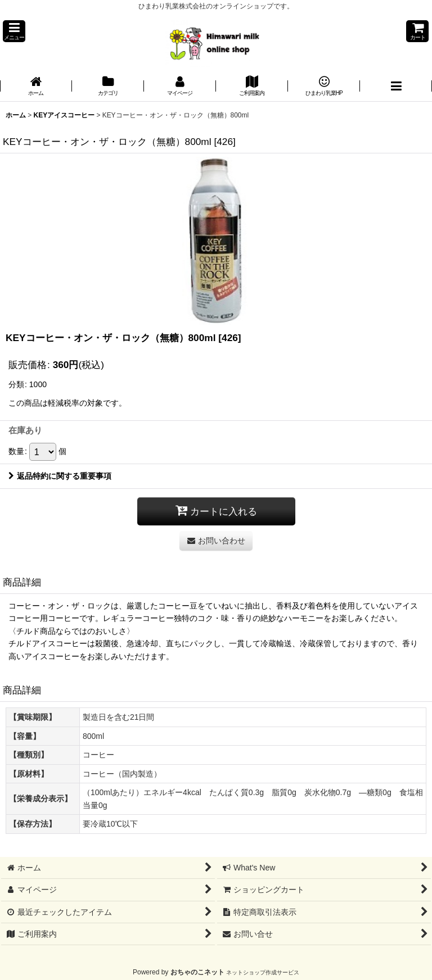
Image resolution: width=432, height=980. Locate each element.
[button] (14, 31)
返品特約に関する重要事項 (60, 476)
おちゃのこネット (197, 972)
